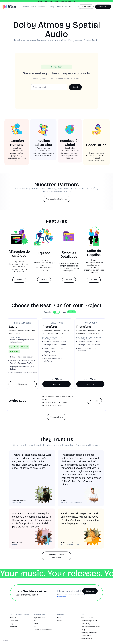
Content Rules (86, 636)
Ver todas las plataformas (56, 199)
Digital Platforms (39, 618)
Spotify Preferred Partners (43, 630)
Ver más (19, 280)
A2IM (35, 627)
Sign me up (23, 384)
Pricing (51, 7)
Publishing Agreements (89, 633)
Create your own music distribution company (56, 1)
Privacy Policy (62, 597)
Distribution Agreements (89, 621)
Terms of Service (87, 618)
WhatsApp (61, 621)
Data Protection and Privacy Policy (91, 628)
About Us (13, 618)
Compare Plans (57, 417)
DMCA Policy (85, 624)
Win (35, 621)
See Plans (94, 401)
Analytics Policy (86, 638)
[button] (30, 7)
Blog (12, 624)
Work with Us (15, 621)
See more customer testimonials (57, 556)
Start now (56, 384)
